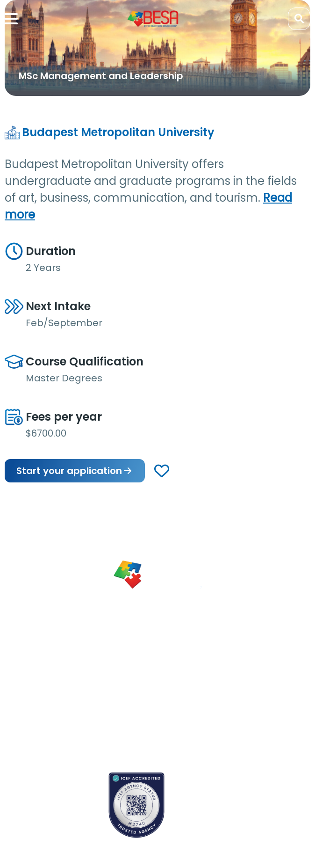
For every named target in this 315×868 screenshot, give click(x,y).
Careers (125, 691)
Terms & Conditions (130, 712)
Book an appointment (40, 786)
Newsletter (22, 696)
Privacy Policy (134, 733)
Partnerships (132, 674)
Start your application (75, 471)
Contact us (23, 802)
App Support (25, 712)
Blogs (13, 679)
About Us (127, 658)
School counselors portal (45, 819)
